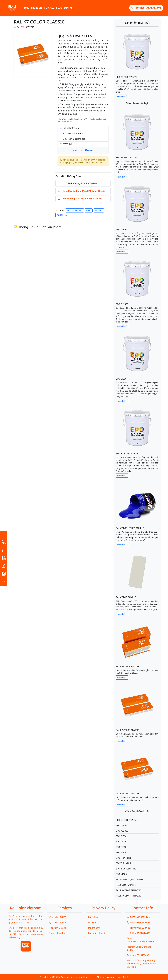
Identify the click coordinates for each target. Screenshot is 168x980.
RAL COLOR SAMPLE (126, 597)
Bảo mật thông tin (97, 933)
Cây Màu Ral (62, 215)
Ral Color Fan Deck (75, 210)
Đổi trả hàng (94, 928)
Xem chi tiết (122, 96)
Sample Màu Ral (57, 933)
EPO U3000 (121, 229)
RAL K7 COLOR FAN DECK (128, 794)
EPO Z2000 (121, 842)
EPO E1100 (121, 852)
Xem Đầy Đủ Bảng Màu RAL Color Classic (84, 191)
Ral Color (99, 210)
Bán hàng (93, 917)
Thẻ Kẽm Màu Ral (58, 928)
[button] (4, 535)
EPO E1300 (121, 379)
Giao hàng (93, 922)
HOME (26, 8)
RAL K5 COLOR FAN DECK (128, 666)
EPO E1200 (121, 847)
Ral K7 (89, 210)
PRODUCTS (37, 8)
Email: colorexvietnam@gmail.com (141, 940)
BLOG (59, 8)
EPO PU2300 (122, 304)
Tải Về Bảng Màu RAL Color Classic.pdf (83, 199)
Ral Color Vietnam (66, 977)
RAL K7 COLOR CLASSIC (128, 730)
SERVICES (49, 8)
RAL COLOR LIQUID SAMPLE (130, 528)
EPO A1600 (121, 874)
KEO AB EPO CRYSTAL (127, 77)
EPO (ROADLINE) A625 (127, 453)
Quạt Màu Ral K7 (58, 917)
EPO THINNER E (124, 858)
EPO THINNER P (124, 863)
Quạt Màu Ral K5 (58, 922)
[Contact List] (4, 543)
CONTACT (69, 8)
